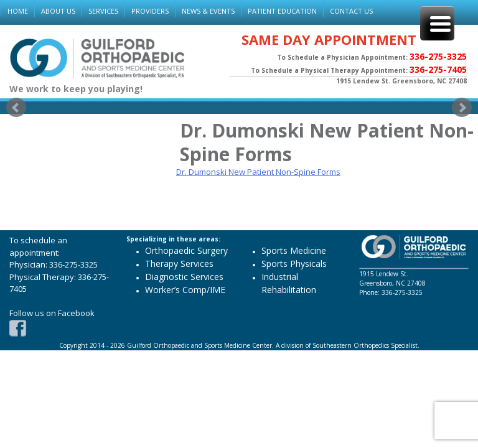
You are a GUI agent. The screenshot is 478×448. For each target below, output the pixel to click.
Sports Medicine (294, 250)
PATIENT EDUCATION (282, 11)
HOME (18, 11)
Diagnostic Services (184, 277)
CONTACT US (351, 11)
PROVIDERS (150, 11)
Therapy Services (179, 264)
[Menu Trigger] (437, 23)
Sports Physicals (294, 264)
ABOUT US (58, 11)
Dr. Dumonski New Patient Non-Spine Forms (258, 172)
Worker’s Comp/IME (185, 290)
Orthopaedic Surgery (186, 250)
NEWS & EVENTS (208, 11)
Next (462, 108)
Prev (16, 108)
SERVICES (103, 11)
